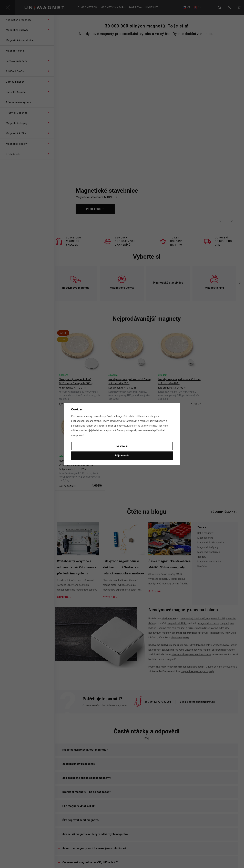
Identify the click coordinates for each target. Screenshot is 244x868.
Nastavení (122, 446)
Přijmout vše (122, 456)
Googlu (101, 426)
